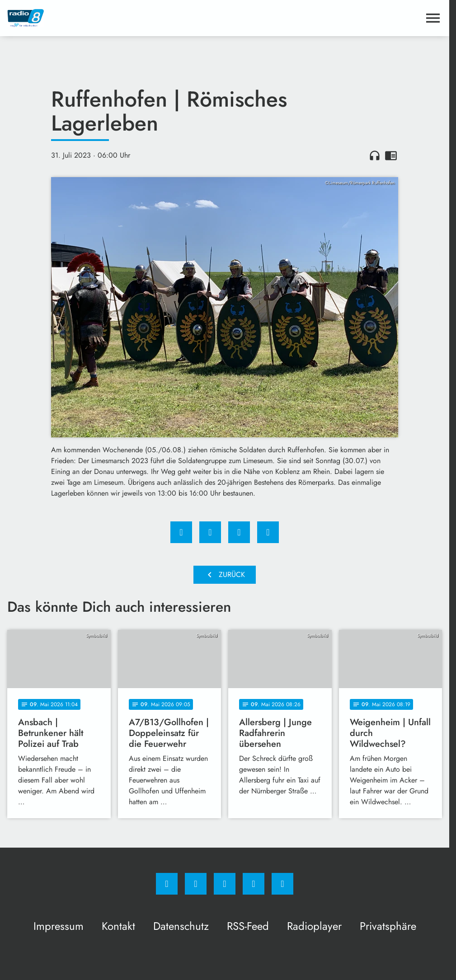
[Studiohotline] (254, 884)
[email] (282, 884)
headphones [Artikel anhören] (375, 155)
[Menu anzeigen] (433, 18)
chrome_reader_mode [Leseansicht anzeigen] (391, 155)
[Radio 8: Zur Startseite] (116, 18)
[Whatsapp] (225, 884)
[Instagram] (196, 884)
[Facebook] (167, 884)
